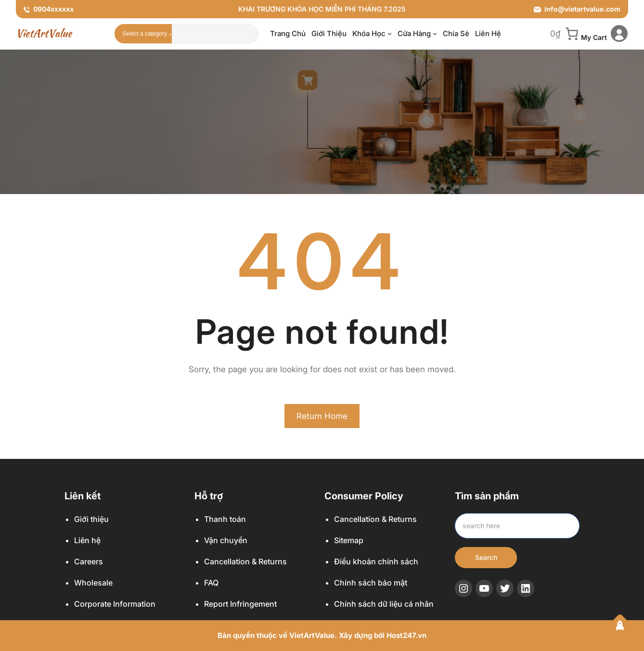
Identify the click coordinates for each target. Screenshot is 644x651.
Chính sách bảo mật (371, 583)
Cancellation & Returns (245, 561)
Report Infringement (240, 604)
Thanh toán (225, 519)
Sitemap (349, 540)
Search (486, 557)
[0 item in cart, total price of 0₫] (579, 34)
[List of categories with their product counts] (145, 34)
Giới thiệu (91, 519)
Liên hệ (87, 540)
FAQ (211, 583)
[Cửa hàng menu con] (435, 33)
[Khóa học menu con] (390, 33)
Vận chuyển (226, 540)
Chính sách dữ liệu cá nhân (384, 604)
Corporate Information (115, 604)
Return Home (322, 416)
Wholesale (93, 583)
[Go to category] (170, 34)
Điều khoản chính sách (376, 561)
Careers (89, 561)
